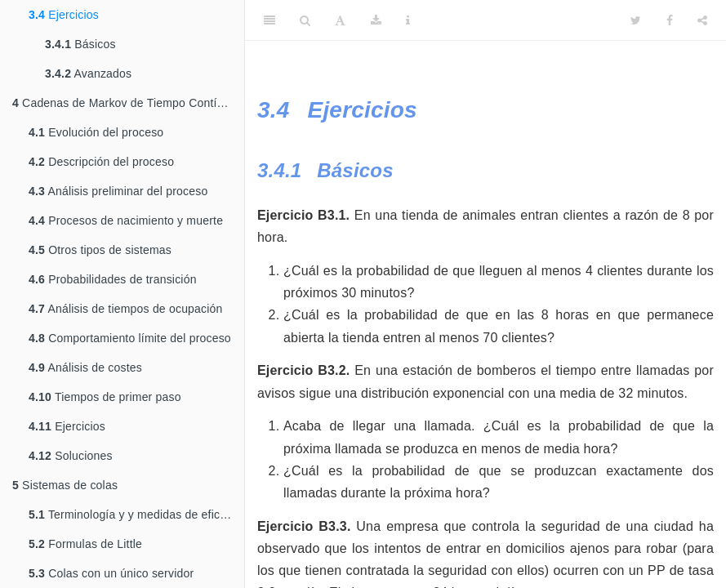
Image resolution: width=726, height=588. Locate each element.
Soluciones (71, 456)
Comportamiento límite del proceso (130, 338)
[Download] (376, 20)
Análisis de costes (85, 367)
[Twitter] (636, 20)
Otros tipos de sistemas (100, 250)
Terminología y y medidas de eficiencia (136, 514)
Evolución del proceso (96, 132)
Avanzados (88, 73)
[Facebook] (670, 20)
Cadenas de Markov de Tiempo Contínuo (125, 103)
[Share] (702, 20)
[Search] (305, 20)
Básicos (80, 44)
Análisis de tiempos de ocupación (126, 309)
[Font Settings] (340, 20)
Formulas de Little (85, 544)
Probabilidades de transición (113, 279)
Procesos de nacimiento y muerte (126, 220)
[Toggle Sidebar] (269, 20)
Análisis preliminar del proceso (118, 191)
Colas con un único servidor (111, 573)
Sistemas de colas (65, 485)
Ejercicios (64, 15)
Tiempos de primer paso (105, 397)
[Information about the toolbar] (408, 20)
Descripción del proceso (101, 162)
